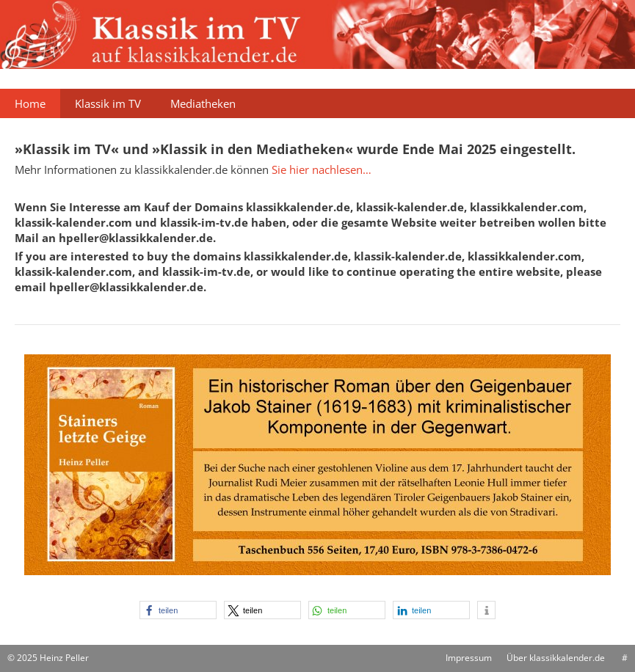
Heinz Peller (64, 658)
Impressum (469, 658)
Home (30, 103)
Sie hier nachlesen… (322, 169)
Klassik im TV (108, 103)
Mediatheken (203, 103)
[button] (178, 610)
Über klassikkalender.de (556, 658)
